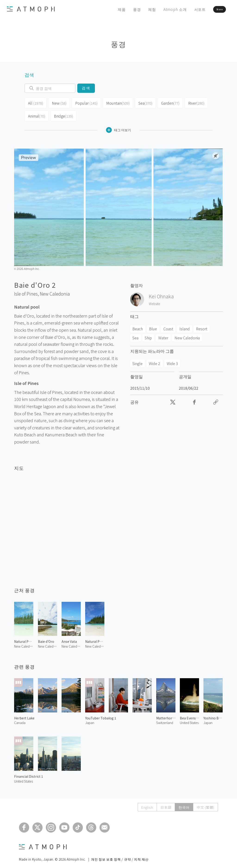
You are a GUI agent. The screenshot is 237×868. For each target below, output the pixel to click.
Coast (168, 325)
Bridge (63, 113)
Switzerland (165, 719)
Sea (141, 102)
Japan (90, 719)
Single (137, 360)
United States (23, 777)
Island (185, 325)
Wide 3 (172, 360)
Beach (138, 325)
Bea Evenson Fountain (189, 714)
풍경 (123, 9)
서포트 (186, 9)
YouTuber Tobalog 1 (101, 714)
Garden (166, 102)
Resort (202, 325)
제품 (108, 9)
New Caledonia (55, 290)
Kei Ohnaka (161, 293)
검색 (86, 88)
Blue (153, 325)
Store (211, 9)
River (192, 102)
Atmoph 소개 (161, 9)
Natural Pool (24, 638)
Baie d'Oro (46, 638)
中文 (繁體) (205, 804)
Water (163, 334)
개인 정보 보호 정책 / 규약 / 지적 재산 (120, 856)
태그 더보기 (118, 126)
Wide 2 (154, 360)
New (58, 102)
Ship (148, 334)
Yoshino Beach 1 (213, 714)
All (35, 102)
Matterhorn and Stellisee (166, 714)
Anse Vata (69, 638)
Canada (20, 719)
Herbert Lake (24, 714)
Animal (36, 113)
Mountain (114, 102)
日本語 (165, 804)
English (146, 804)
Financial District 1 (29, 773)
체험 (138, 9)
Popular (84, 102)
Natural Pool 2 (95, 638)
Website (154, 300)
